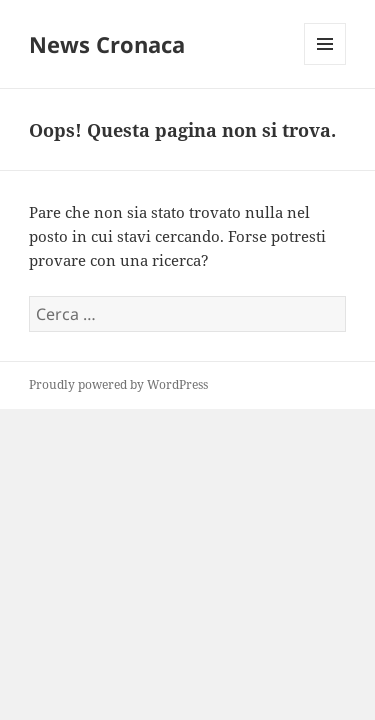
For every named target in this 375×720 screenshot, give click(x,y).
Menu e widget (325, 64)
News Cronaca (107, 44)
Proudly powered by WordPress (118, 384)
